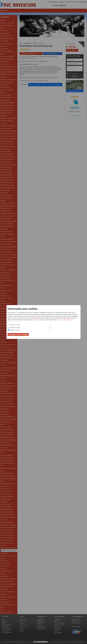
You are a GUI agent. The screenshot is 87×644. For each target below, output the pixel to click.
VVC (17, 313)
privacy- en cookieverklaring (64, 320)
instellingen (36, 320)
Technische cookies (15, 325)
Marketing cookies (14, 330)
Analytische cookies (15, 327)
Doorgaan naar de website (18, 335)
